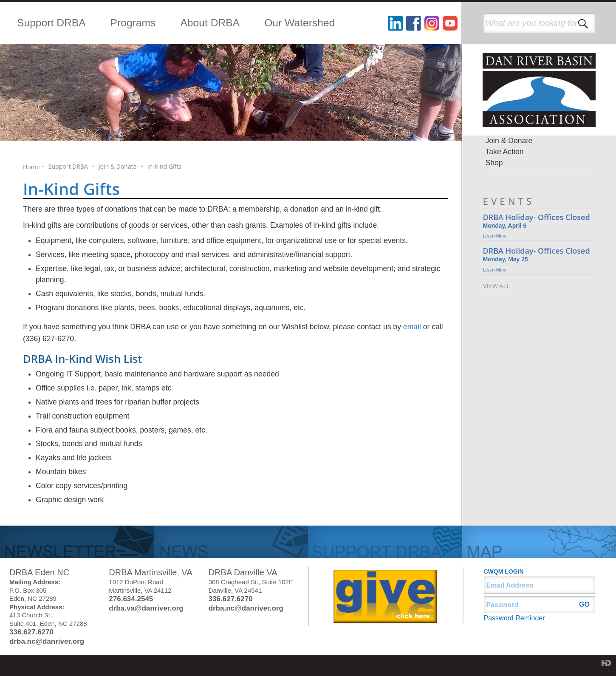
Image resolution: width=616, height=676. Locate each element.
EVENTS (509, 201)
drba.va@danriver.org (146, 608)
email (412, 327)
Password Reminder (514, 618)
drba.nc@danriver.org (47, 641)
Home (31, 167)
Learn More (495, 236)
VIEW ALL (497, 286)
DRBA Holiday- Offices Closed (537, 217)
